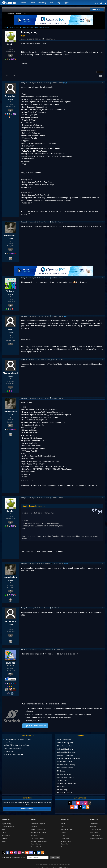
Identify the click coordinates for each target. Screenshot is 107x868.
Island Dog (10, 663)
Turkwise (10, 291)
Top (102, 83)
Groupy (4, 841)
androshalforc (10, 235)
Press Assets (65, 838)
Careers (64, 832)
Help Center (94, 824)
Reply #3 (24, 278)
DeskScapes (6, 835)
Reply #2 (24, 222)
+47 (10, 55)
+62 (10, 249)
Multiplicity (5, 838)
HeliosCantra (10, 621)
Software (23, 3)
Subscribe (55, 858)
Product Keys (94, 832)
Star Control (34, 835)
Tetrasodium (10, 96)
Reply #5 (24, 360)
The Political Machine (37, 838)
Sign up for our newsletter (14, 858)
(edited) (65, 83)
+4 (11, 387)
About (63, 824)
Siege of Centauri (36, 844)
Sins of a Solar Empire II (38, 832)
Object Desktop (6, 824)
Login (25, 14)
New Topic (97, 9)
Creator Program (66, 841)
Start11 (4, 829)
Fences (4, 832)
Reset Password (95, 835)
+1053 (10, 674)
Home (5, 27)
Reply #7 (24, 498)
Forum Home (10, 14)
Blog (58, 3)
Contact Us (64, 844)
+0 (10, 344)
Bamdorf (10, 44)
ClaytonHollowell (11, 373)
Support (66, 3)
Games (32, 3)
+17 (10, 110)
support (100, 72)
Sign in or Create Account (35, 726)
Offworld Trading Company (39, 841)
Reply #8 (24, 564)
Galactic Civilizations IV (38, 829)
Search (18, 14)
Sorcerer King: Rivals (37, 847)
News (51, 3)
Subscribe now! (27, 809)
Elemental (34, 827)
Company (65, 820)
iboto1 (10, 330)
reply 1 (42, 506)
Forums (63, 847)
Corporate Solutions (8, 827)
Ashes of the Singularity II (39, 824)
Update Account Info (96, 838)
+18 (10, 305)
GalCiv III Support (44, 27)
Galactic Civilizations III (29, 27)
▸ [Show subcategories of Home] (8, 27)
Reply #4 (24, 316)
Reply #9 (24, 608)
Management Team (67, 829)
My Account (94, 827)
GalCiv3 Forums (49, 39)
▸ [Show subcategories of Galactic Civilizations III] (37, 27)
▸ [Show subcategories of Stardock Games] (20, 27)
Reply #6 (24, 398)
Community (42, 3)
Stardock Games (14, 27)
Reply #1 (24, 83)
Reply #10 (25, 649)
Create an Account (96, 829)
